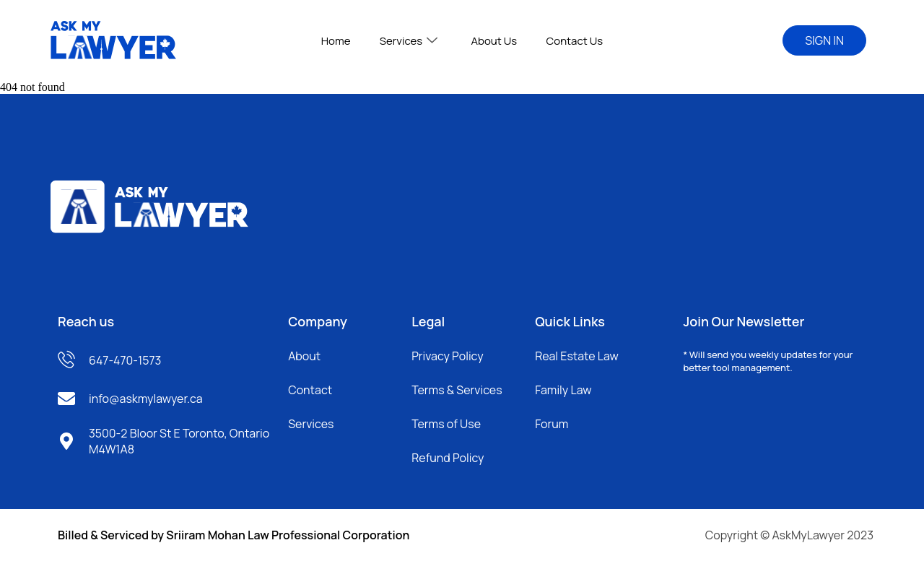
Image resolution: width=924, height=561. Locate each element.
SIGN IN (824, 40)
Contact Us (574, 41)
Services (409, 41)
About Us (494, 41)
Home (336, 41)
